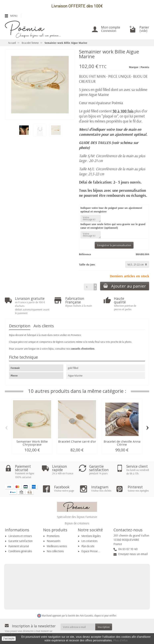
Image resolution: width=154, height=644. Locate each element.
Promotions (53, 536)
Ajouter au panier (125, 286)
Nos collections (55, 551)
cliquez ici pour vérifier (105, 615)
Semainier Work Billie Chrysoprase (32, 443)
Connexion (109, 31)
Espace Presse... (91, 551)
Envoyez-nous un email (133, 554)
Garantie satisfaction (20, 541)
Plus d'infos (120, 640)
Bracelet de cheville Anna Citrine (122, 443)
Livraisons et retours (20, 536)
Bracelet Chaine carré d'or (77, 441)
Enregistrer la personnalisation (114, 245)
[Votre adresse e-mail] (78, 627)
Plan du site (88, 546)
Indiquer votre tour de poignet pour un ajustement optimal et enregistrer (111, 210)
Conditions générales (20, 551)
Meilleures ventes (57, 546)
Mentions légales (91, 536)
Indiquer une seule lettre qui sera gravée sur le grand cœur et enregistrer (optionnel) (113, 226)
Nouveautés (54, 541)
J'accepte (9, 639)
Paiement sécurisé (19, 546)
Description (20, 326)
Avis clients (44, 326)
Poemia (145, 67)
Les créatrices (89, 541)
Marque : (134, 67)
